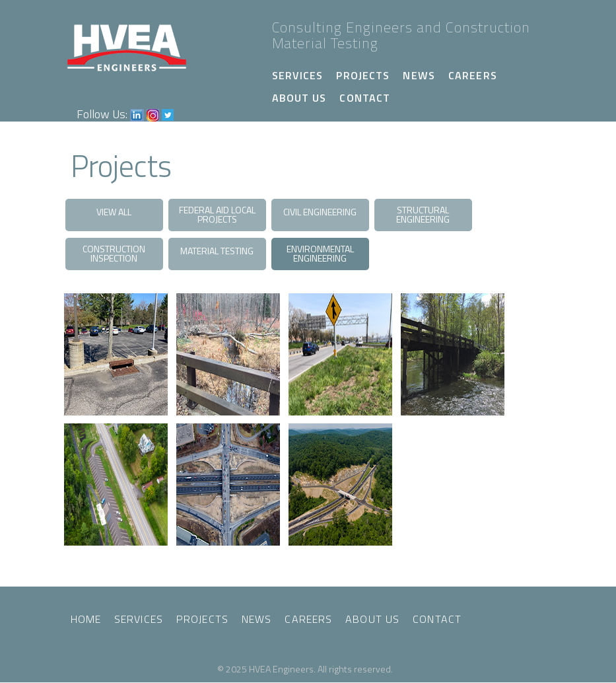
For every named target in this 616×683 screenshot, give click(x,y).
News (419, 75)
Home (86, 619)
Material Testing (217, 251)
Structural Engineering (423, 214)
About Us (299, 98)
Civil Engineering (320, 212)
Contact (365, 98)
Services (298, 75)
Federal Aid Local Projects (217, 214)
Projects (363, 75)
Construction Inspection (114, 253)
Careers (473, 75)
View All (114, 212)
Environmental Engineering (320, 253)
